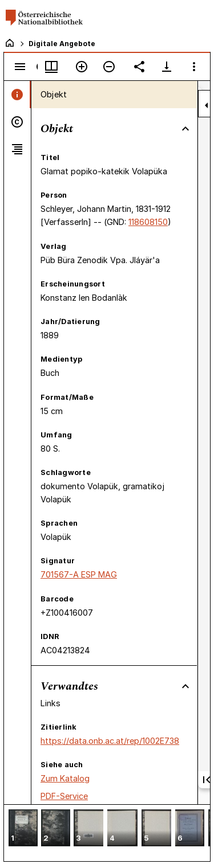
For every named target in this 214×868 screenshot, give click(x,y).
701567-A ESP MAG (79, 574)
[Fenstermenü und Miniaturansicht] (51, 67)
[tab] (17, 95)
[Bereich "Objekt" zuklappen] (185, 129)
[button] (23, 829)
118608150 (148, 222)
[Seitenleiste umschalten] (20, 67)
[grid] (107, 833)
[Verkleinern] (109, 67)
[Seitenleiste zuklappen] (207, 105)
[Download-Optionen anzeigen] (167, 67)
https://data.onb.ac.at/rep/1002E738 (110, 741)
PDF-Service (64, 796)
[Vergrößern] (82, 67)
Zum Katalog (65, 778)
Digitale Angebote (62, 44)
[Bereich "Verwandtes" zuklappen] (185, 686)
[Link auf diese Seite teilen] (139, 67)
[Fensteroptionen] (194, 67)
